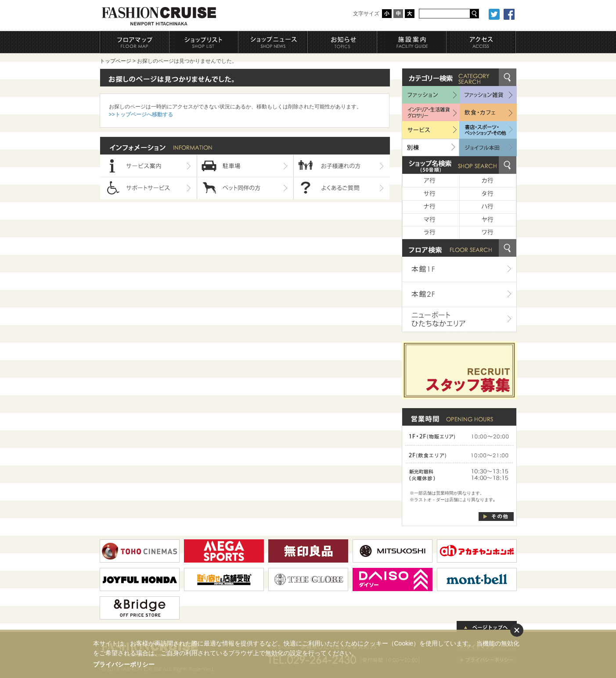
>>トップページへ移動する (141, 115)
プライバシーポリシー (124, 664)
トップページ (115, 61)
